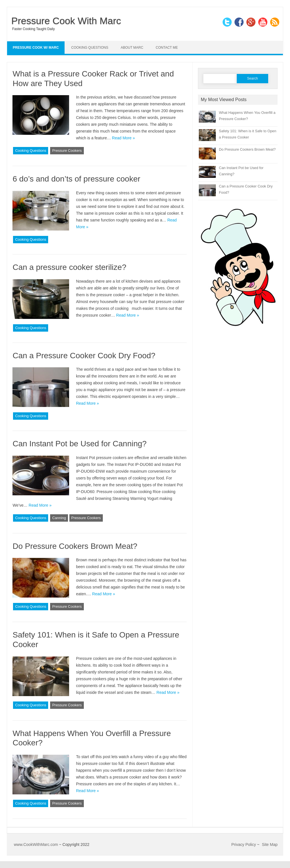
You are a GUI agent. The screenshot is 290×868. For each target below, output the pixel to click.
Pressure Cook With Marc (66, 21)
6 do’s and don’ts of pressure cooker (76, 179)
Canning (59, 518)
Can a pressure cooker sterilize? (69, 267)
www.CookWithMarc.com (36, 844)
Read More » (123, 138)
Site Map (270, 844)
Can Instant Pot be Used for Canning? (79, 444)
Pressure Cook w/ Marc (36, 48)
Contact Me (167, 48)
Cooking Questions (90, 48)
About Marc (132, 48)
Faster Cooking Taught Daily (34, 29)
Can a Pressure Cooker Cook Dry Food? (84, 356)
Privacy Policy (244, 844)
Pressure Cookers (67, 151)
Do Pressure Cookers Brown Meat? (75, 546)
